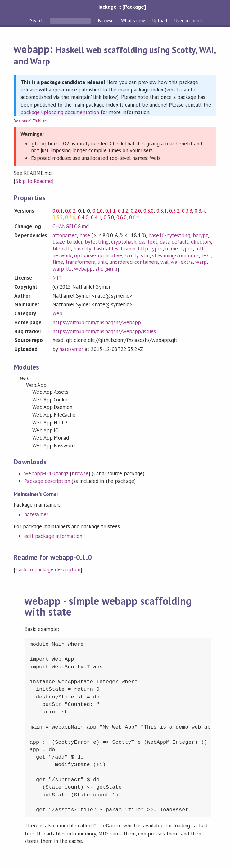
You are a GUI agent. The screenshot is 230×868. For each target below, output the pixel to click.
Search (38, 20)
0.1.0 (98, 211)
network (62, 255)
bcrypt (200, 235)
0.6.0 (122, 217)
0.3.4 (200, 211)
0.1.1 (110, 211)
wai (164, 262)
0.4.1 (96, 217)
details (112, 269)
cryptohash (124, 242)
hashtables (106, 249)
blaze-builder (67, 242)
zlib (99, 269)
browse (80, 473)
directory (201, 242)
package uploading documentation (60, 112)
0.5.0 (109, 217)
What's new (133, 20)
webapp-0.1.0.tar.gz (46, 473)
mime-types (179, 249)
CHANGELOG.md (71, 226)
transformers (80, 262)
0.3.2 (174, 211)
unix (102, 262)
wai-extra (182, 262)
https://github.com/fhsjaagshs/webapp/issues (104, 331)
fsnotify (82, 249)
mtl (199, 249)
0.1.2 (123, 211)
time (58, 262)
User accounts (189, 20)
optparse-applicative (98, 255)
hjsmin (128, 249)
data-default (174, 242)
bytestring (97, 242)
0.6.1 (134, 217)
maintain (23, 121)
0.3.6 (70, 217)
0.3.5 (58, 217)
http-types (150, 249)
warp (201, 262)
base (85, 235)
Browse (106, 20)
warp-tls (62, 269)
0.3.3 (187, 211)
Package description (47, 481)
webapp (83, 269)
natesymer (71, 349)
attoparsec (65, 235)
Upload (160, 20)
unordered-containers (134, 262)
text (206, 255)
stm (145, 255)
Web (57, 313)
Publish (40, 121)
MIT (57, 278)
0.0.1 (58, 211)
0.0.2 (70, 211)
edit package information (53, 536)
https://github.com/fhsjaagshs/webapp (97, 322)
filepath (62, 249)
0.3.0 (149, 211)
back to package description (48, 569)
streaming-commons (175, 255)
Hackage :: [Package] (121, 7)
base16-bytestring (169, 235)
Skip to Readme (34, 181)
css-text (148, 242)
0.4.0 (83, 217)
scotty (131, 255)
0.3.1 (162, 211)
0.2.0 (136, 211)
